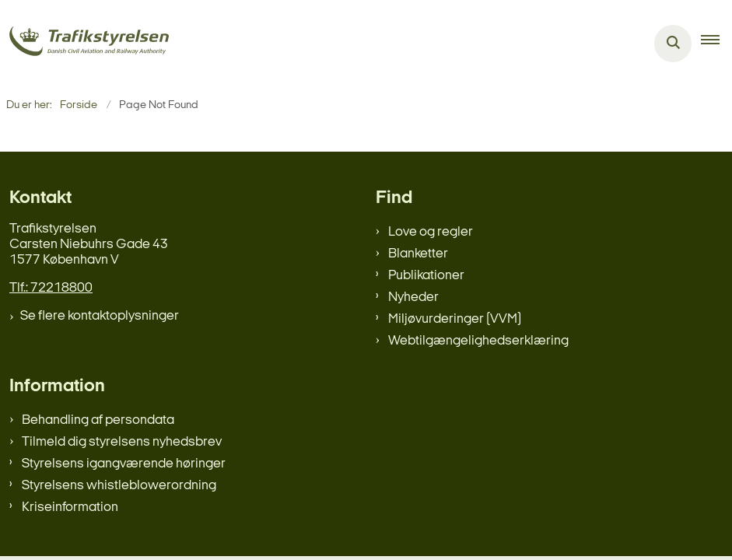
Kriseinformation (70, 507)
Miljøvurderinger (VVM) (455, 319)
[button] (716, 44)
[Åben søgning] (673, 44)
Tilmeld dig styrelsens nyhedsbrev (122, 442)
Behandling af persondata (98, 420)
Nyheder (413, 297)
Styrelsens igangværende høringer (124, 464)
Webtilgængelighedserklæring (478, 341)
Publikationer (426, 276)
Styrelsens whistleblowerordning (119, 486)
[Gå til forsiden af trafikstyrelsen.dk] (84, 44)
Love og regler (431, 232)
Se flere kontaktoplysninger (100, 316)
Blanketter (418, 254)
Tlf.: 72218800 (51, 288)
